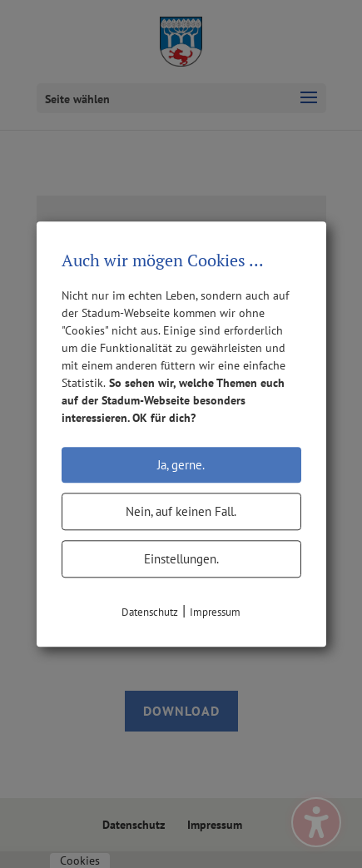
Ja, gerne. (181, 465)
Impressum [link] (215, 612)
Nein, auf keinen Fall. (181, 511)
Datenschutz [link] (150, 612)
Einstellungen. (181, 559)
